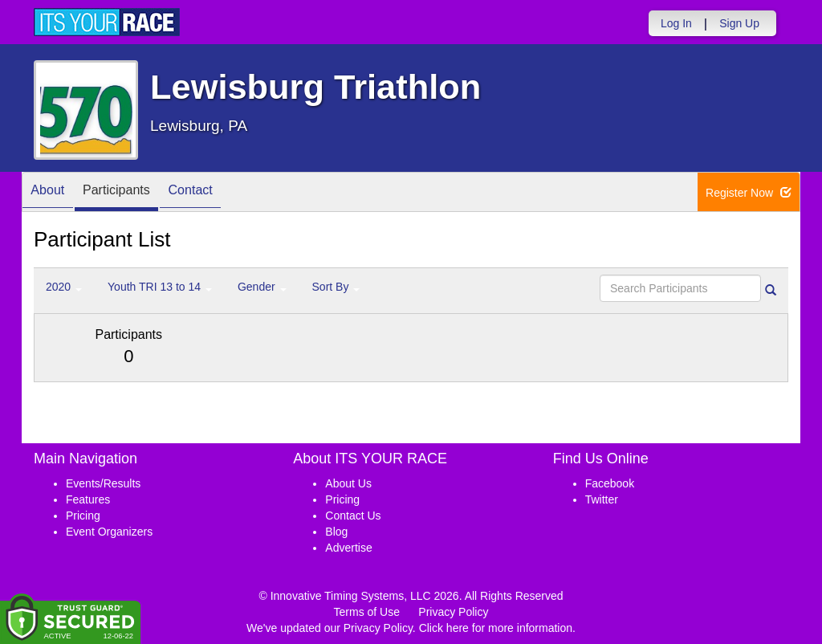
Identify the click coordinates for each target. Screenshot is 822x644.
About (52, 193)
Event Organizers (109, 532)
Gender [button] (262, 287)
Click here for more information (496, 628)
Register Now (749, 193)
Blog (336, 532)
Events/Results (103, 483)
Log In (676, 23)
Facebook (610, 483)
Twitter (602, 499)
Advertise (348, 548)
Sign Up (739, 23)
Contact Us (353, 516)
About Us (348, 483)
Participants (131, 193)
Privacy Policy (453, 612)
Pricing (83, 516)
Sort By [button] (336, 287)
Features (88, 499)
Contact (215, 193)
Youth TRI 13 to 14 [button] (160, 287)
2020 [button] (64, 287)
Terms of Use (367, 612)
